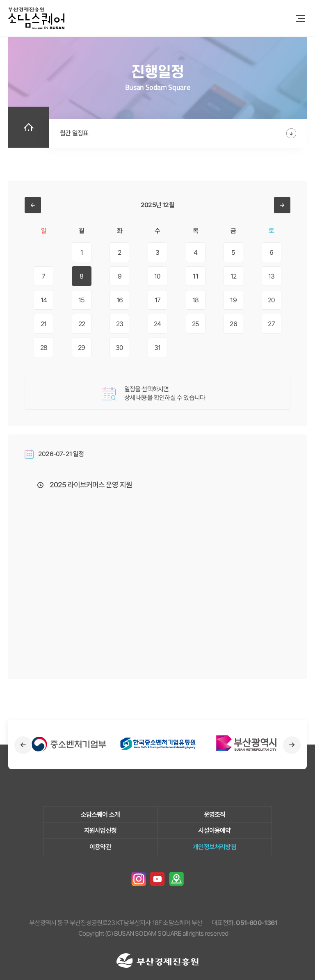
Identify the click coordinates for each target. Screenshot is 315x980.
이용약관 (100, 847)
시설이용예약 (214, 830)
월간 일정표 (74, 133)
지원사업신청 (100, 830)
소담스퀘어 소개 (100, 814)
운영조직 (215, 814)
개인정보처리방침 (215, 847)
